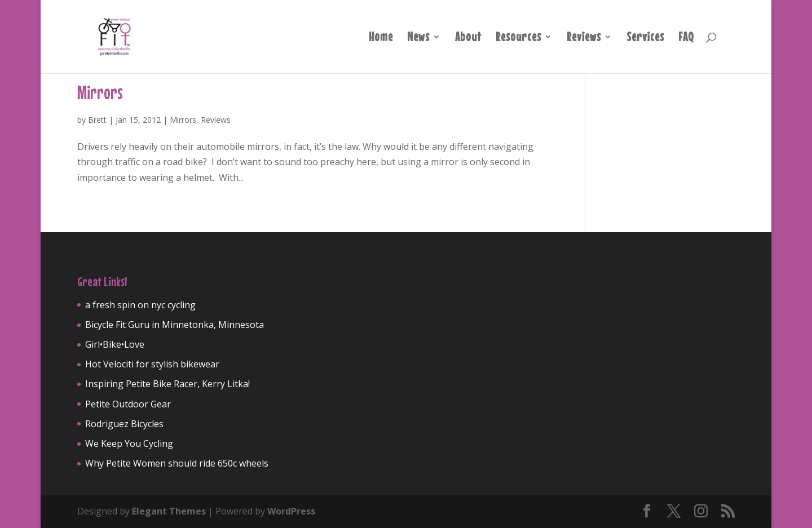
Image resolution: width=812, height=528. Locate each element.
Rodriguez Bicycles (124, 424)
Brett (97, 120)
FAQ (686, 38)
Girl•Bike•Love (115, 344)
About (468, 38)
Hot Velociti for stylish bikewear (152, 364)
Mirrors (100, 92)
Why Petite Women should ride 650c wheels (177, 463)
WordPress (291, 511)
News (418, 38)
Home (381, 38)
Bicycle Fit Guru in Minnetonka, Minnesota (175, 325)
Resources (518, 38)
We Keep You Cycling (129, 443)
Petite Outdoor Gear (128, 404)
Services (645, 38)
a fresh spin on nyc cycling (140, 305)
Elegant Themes (169, 511)
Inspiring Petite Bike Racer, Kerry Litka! (167, 384)
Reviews (584, 38)
